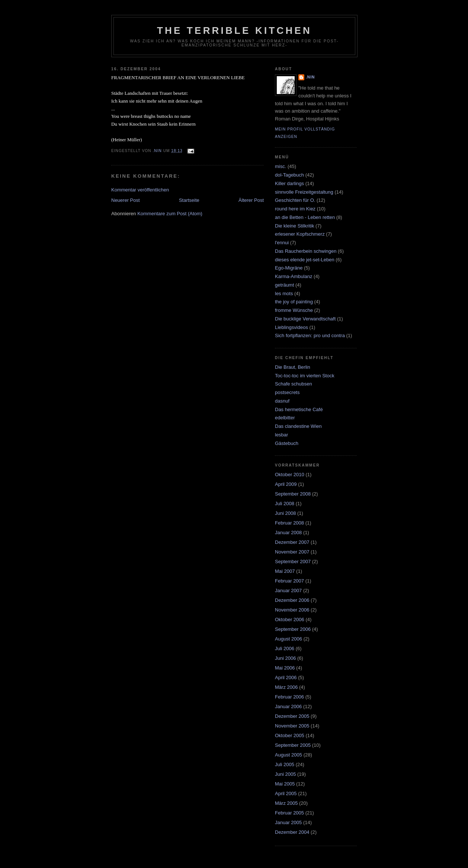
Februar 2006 (289, 697)
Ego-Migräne (289, 268)
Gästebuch (287, 443)
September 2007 (293, 562)
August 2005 (289, 755)
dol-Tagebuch (289, 175)
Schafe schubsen (294, 384)
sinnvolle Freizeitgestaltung (304, 192)
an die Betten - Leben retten (305, 217)
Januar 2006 (288, 706)
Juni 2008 (285, 513)
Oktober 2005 (290, 735)
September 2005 (293, 745)
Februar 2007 (289, 581)
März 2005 (286, 803)
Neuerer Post (126, 200)
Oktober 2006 (290, 619)
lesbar (281, 435)
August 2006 (289, 639)
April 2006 (286, 677)
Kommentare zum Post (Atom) (170, 214)
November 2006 (292, 610)
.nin (310, 77)
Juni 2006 (285, 658)
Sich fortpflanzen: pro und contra (310, 335)
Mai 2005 (285, 784)
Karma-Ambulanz (294, 276)
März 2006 (286, 687)
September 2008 (293, 494)
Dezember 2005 (292, 716)
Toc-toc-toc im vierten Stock (305, 376)
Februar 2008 (289, 523)
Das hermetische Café (299, 409)
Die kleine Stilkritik (294, 226)
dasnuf (282, 401)
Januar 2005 (288, 822)
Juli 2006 (285, 648)
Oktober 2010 (290, 475)
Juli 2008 (285, 504)
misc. (281, 166)
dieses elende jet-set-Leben (305, 260)
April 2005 (286, 793)
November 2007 (292, 552)
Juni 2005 (285, 774)
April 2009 (286, 484)
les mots (284, 293)
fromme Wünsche (294, 310)
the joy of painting (294, 302)
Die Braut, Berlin (293, 367)
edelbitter (285, 418)
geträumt (284, 285)
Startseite (189, 200)
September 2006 (293, 629)
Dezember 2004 (292, 832)
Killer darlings (289, 183)
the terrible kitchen (234, 30)
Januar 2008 (288, 533)
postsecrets (287, 392)
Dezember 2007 (292, 542)
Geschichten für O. (295, 200)
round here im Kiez (295, 209)
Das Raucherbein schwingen (306, 251)
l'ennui (282, 243)
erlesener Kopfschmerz (300, 234)
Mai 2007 (285, 571)
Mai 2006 (285, 668)
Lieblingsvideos (291, 327)
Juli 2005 (285, 764)
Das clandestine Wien (298, 426)
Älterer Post (251, 200)
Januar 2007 (288, 591)
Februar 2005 (289, 813)
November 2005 (292, 726)
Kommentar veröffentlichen (140, 190)
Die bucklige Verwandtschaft (305, 319)
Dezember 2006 (292, 600)
